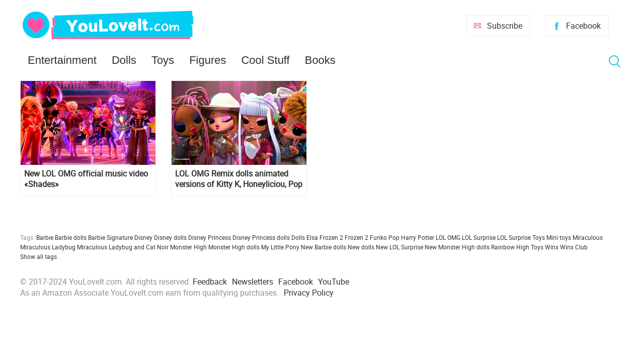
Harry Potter (418, 237)
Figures (208, 60)
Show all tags (38, 256)
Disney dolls (170, 237)
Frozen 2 (356, 237)
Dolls (124, 60)
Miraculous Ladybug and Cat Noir (123, 247)
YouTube (334, 282)
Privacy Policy (309, 293)
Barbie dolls (71, 237)
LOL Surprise (479, 237)
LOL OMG (448, 237)
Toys (163, 60)
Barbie (45, 237)
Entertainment (62, 60)
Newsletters (253, 282)
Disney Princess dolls (261, 237)
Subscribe (505, 26)
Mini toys (559, 237)
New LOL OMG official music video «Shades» (86, 179)
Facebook (583, 26)
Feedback (210, 282)
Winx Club (574, 247)
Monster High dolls (234, 247)
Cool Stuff (265, 60)
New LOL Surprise (399, 247)
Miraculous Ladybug (48, 247)
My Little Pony (280, 247)
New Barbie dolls (324, 247)
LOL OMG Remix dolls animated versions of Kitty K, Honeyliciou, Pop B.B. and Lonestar (239, 179)
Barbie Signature (110, 237)
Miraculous (588, 237)
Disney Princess (210, 237)
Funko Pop (385, 237)
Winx (552, 247)
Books (320, 60)
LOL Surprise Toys (521, 237)
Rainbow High (510, 247)
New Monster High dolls (457, 247)
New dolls (361, 247)
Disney (143, 237)
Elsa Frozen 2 (325, 237)
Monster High (188, 247)
